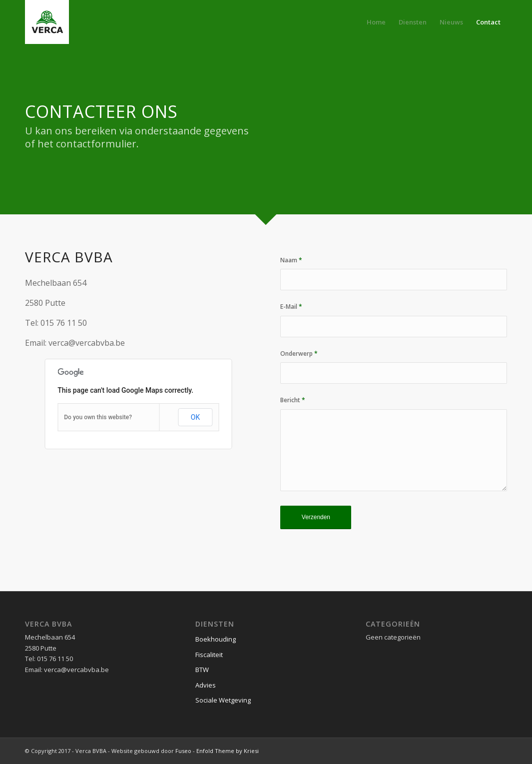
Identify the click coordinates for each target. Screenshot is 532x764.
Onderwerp (299, 354)
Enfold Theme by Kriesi (228, 751)
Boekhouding (216, 639)
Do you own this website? (98, 417)
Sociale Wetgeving (223, 700)
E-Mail (291, 307)
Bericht (293, 400)
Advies (206, 685)
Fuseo (183, 751)
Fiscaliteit (209, 655)
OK (195, 417)
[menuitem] (376, 22)
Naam (291, 260)
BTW (202, 670)
